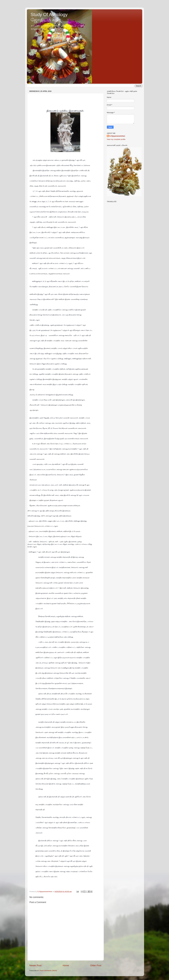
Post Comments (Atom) (48, 971)
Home (66, 965)
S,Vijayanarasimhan (117, 136)
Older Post (96, 965)
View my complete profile (116, 139)
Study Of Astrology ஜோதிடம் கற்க (49, 17)
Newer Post (35, 965)
